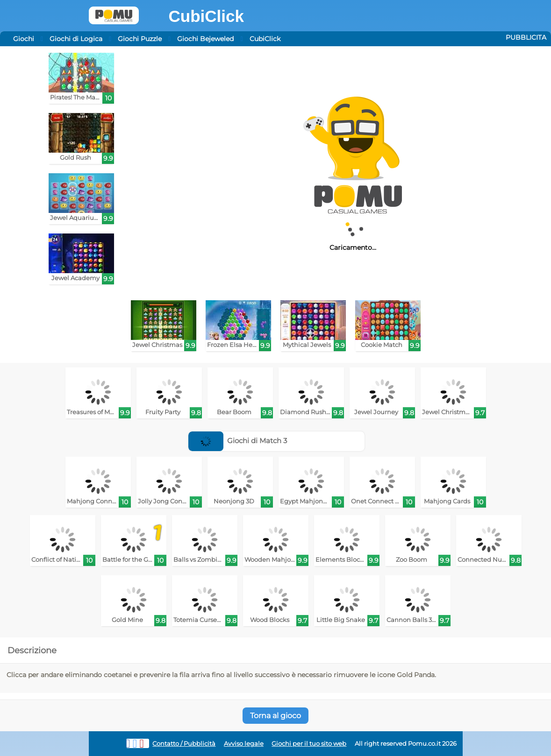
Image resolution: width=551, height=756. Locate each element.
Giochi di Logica (76, 39)
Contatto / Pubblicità (184, 744)
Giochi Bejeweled (205, 39)
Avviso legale (244, 744)
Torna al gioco (275, 716)
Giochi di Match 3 (238, 441)
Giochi (24, 39)
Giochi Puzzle (140, 39)
